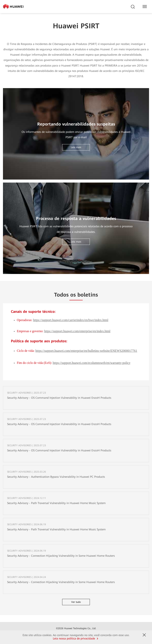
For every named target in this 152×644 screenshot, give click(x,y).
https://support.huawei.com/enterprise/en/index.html (77, 331)
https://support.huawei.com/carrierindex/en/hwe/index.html (71, 320)
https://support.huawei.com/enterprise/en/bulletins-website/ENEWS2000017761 (86, 351)
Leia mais (76, 147)
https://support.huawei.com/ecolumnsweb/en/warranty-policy (92, 363)
